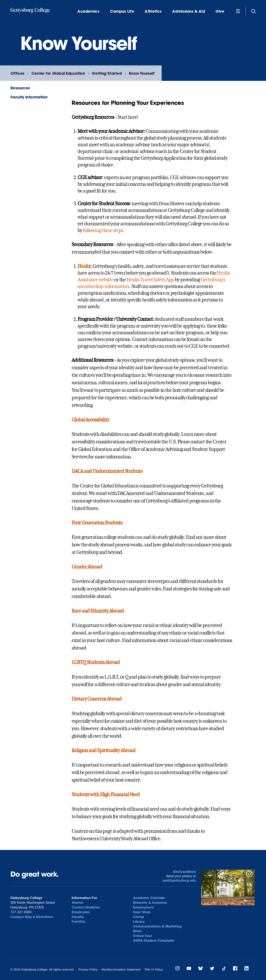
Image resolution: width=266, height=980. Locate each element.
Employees (81, 912)
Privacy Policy (88, 969)
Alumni (77, 903)
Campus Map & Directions (32, 917)
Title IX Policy (154, 969)
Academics (88, 11)
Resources (20, 88)
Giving (138, 917)
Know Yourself (142, 73)
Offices (17, 73)
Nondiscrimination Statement (121, 969)
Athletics (153, 11)
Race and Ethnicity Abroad (98, 611)
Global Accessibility (90, 420)
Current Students (86, 907)
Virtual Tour (143, 936)
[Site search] (253, 11)
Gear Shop (142, 912)
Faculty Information (29, 97)
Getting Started (107, 73)
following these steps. (104, 230)
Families (79, 922)
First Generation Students (97, 523)
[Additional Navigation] (238, 11)
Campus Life (122, 11)
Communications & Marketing (157, 926)
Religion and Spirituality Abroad (103, 751)
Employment (143, 907)
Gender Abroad (87, 567)
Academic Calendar (149, 898)
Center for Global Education (58, 73)
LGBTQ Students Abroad (96, 662)
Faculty (78, 917)
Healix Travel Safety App (150, 280)
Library (139, 922)
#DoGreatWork (184, 872)
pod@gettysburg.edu (179, 880)
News (137, 931)
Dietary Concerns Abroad (96, 699)
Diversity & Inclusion (150, 903)
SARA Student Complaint (154, 941)
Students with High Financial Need (106, 795)
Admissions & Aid (188, 11)
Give (220, 11)
